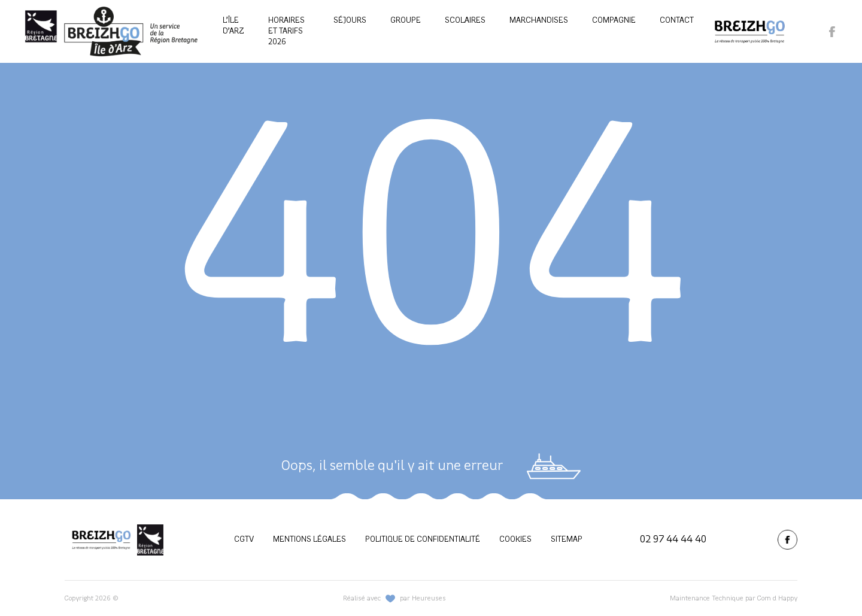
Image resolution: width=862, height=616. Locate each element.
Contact (677, 21)
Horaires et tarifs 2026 (286, 31)
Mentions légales (309, 540)
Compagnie (614, 21)
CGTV (244, 540)
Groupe (406, 21)
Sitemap (567, 540)
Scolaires (465, 21)
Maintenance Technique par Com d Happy (734, 599)
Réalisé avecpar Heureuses (394, 599)
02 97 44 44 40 (673, 540)
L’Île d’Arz (233, 26)
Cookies (515, 540)
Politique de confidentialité (423, 540)
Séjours (350, 21)
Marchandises (539, 21)
